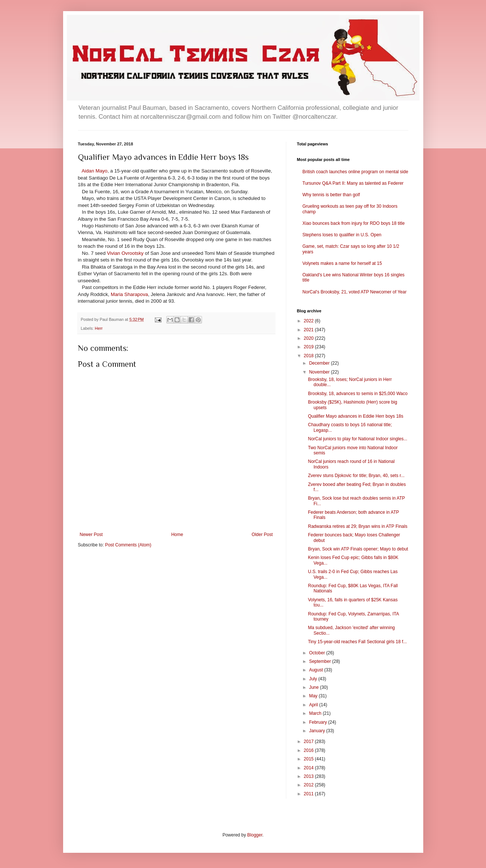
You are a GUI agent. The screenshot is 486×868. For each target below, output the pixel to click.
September (320, 661)
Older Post (262, 535)
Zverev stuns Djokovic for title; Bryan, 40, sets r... (356, 476)
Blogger (255, 835)
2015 (309, 759)
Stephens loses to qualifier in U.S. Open (342, 235)
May (314, 696)
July (314, 679)
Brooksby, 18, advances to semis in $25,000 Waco (358, 394)
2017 (309, 742)
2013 (309, 776)
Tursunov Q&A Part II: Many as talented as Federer (353, 183)
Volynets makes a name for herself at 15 (342, 263)
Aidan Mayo (95, 171)
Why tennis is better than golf (331, 195)
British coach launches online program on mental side (355, 172)
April (314, 705)
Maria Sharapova (129, 294)
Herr (99, 328)
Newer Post (91, 535)
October (317, 653)
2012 (309, 785)
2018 (309, 356)
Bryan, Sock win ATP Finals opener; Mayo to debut (358, 549)
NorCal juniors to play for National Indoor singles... (357, 439)
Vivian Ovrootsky (125, 253)
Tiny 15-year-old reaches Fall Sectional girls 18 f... (357, 642)
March (316, 713)
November (320, 372)
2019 (309, 347)
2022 (309, 321)
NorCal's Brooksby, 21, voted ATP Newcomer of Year (355, 292)
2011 (309, 794)
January (317, 731)
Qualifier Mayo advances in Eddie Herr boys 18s (355, 416)
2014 (309, 768)
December (320, 363)
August (317, 670)
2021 (309, 330)
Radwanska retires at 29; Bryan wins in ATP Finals (358, 526)
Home (177, 535)
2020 (309, 338)
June (314, 687)
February (318, 722)
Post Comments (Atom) (128, 545)
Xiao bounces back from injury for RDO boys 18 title (354, 223)
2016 (309, 750)
